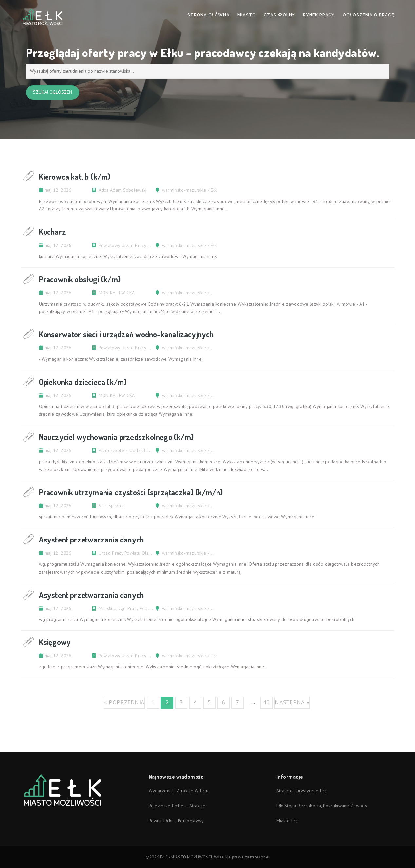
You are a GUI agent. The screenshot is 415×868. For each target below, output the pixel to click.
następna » (292, 702)
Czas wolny (279, 15)
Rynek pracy (319, 15)
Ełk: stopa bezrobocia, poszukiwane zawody (322, 806)
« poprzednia (124, 702)
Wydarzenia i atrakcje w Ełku (179, 791)
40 (266, 702)
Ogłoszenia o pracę (368, 15)
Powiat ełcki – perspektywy (176, 821)
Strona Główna (208, 15)
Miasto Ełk (287, 821)
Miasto (247, 15)
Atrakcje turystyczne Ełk (301, 791)
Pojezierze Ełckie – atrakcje (177, 806)
